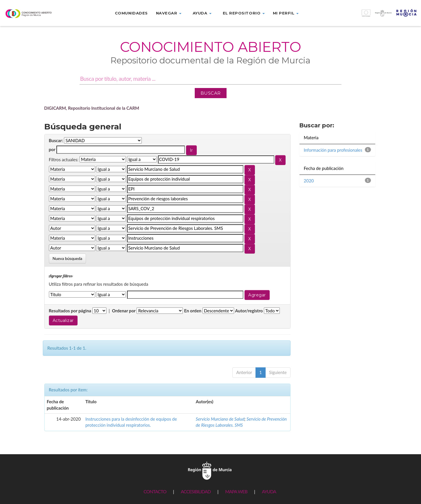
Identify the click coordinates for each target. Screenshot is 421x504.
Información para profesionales (333, 150)
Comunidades (131, 13)
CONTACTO (155, 491)
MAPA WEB (236, 491)
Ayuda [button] (202, 13)
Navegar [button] (169, 13)
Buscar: (56, 140)
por (52, 149)
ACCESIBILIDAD (196, 491)
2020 (309, 181)
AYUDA (269, 491)
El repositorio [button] (244, 13)
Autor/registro (249, 311)
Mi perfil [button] (286, 13)
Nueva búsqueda (68, 258)
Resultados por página (70, 311)
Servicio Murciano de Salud (220, 419)
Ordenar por (124, 311)
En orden (193, 311)
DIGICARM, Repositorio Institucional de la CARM (92, 108)
